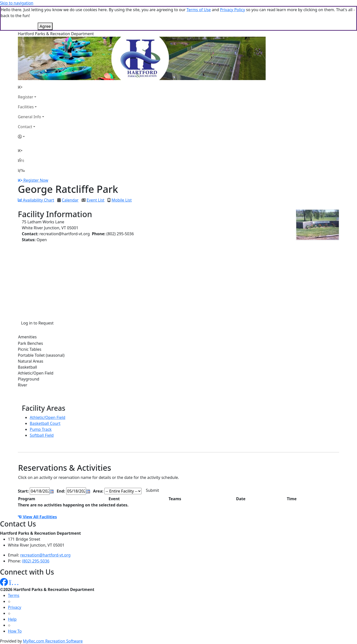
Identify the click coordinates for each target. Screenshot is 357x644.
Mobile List (122, 200)
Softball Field (42, 435)
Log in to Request (37, 323)
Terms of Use (199, 10)
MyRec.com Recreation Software (53, 641)
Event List (95, 200)
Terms (14, 595)
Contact (25, 127)
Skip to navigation (17, 3)
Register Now (36, 180)
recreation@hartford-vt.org (45, 555)
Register (26, 97)
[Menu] (21, 170)
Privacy (15, 607)
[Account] (31, 137)
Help (12, 619)
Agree (45, 26)
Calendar (70, 200)
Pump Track (41, 429)
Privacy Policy (232, 10)
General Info (30, 117)
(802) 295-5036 (36, 561)
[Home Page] (31, 87)
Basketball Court (45, 423)
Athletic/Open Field (47, 417)
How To (15, 631)
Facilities (26, 107)
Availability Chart (36, 200)
